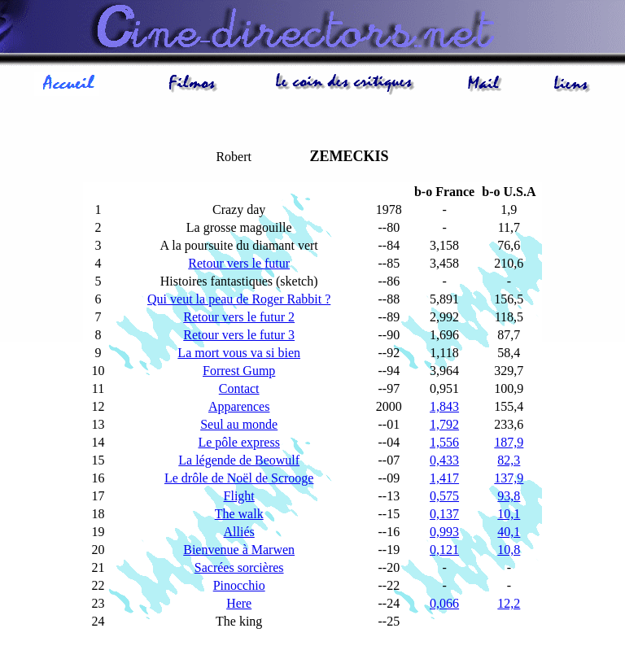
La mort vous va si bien (239, 353)
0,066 (444, 603)
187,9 (509, 442)
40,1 (509, 532)
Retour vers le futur (239, 263)
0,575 (444, 496)
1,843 (444, 406)
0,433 (444, 460)
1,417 (444, 478)
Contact (239, 388)
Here (239, 603)
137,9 (509, 478)
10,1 (509, 514)
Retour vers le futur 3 (239, 335)
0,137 (444, 514)
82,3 (509, 460)
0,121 (444, 550)
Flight (239, 496)
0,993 (444, 532)
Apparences (239, 406)
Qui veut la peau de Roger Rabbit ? (239, 299)
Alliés (239, 532)
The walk (239, 514)
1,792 (444, 424)
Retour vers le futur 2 (239, 317)
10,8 (509, 550)
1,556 (444, 442)
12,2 (509, 603)
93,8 (509, 496)
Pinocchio (239, 585)
